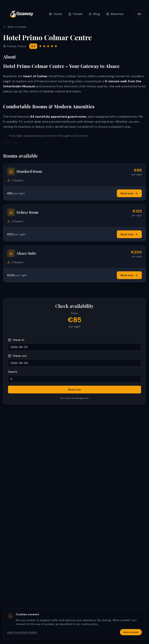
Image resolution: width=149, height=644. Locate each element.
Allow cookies (131, 632)
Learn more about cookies (22, 632)
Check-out (17, 356)
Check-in (16, 340)
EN (139, 14)
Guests (13, 372)
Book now (129, 193)
